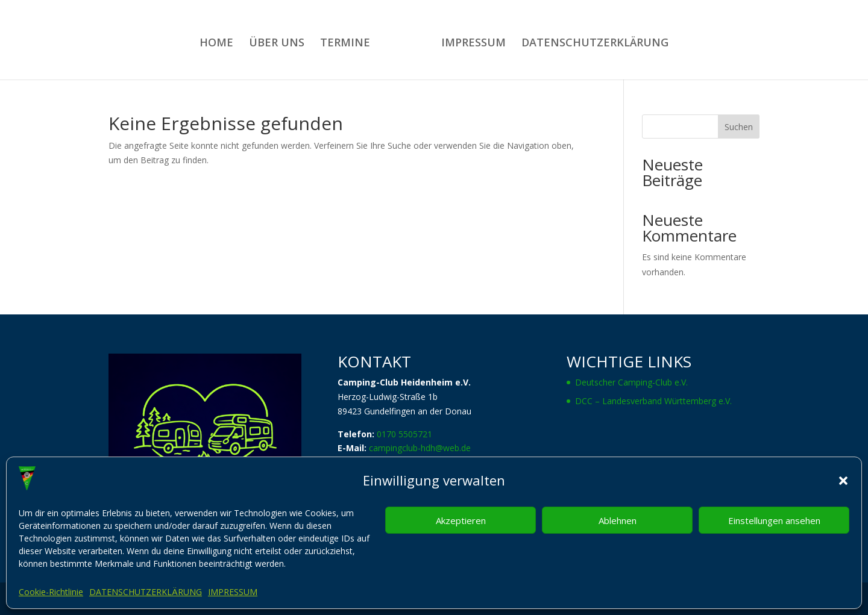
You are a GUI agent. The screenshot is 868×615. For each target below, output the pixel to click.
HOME (216, 44)
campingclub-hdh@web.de (420, 448)
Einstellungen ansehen (774, 520)
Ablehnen (618, 520)
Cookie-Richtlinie (51, 592)
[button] (843, 481)
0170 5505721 (404, 434)
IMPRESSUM (233, 592)
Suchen (739, 127)
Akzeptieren (461, 520)
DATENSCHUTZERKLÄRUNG (146, 592)
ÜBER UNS (277, 44)
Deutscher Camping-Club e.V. (631, 382)
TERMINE (345, 44)
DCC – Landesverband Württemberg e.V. (653, 401)
